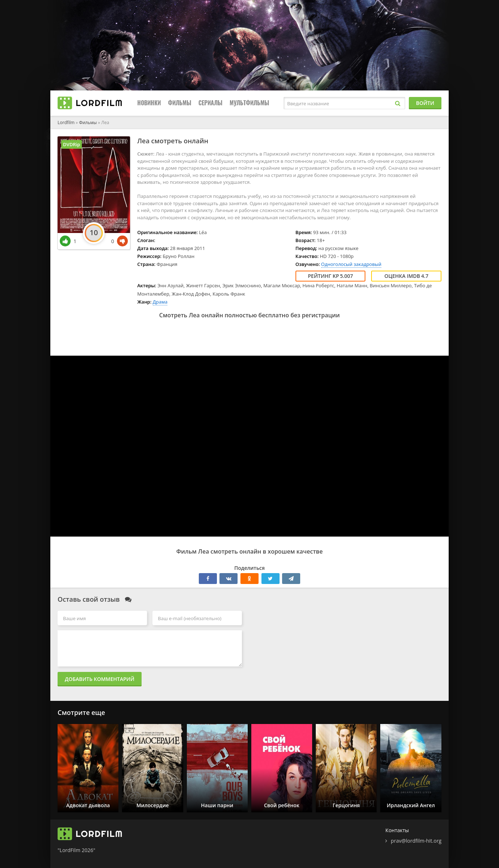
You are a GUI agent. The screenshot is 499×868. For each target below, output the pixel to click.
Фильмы (180, 103)
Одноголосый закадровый (351, 264)
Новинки (149, 103)
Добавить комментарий (100, 679)
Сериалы (210, 103)
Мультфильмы (249, 103)
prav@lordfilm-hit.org (416, 841)
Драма (160, 302)
